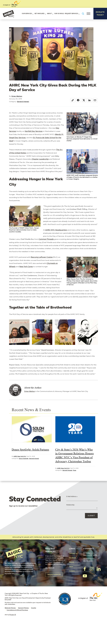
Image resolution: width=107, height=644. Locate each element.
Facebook (77, 100)
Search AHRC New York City (83, 14)
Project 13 (13, 636)
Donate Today (100, 14)
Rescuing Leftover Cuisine (43, 268)
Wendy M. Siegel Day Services (43, 139)
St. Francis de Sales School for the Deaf (29, 142)
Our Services (27, 14)
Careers (72, 592)
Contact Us (73, 574)
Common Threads (73, 246)
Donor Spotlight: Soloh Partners (30, 471)
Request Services (71, 14)
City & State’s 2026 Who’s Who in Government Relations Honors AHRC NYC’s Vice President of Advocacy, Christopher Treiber (75, 476)
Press (75, 491)
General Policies (23, 629)
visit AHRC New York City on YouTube (85, 597)
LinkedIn (89, 100)
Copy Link (71, 100)
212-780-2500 (88, 582)
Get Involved (39, 14)
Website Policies (10, 629)
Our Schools (59, 14)
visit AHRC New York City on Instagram (92, 590)
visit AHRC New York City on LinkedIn (98, 590)
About (49, 14)
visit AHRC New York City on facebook (85, 590)
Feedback (73, 579)
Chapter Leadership (42, 160)
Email (95, 100)
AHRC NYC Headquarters (56, 240)
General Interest (23, 102)
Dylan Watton (17, 96)
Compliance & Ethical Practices (17, 631)
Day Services (32, 132)
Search (72, 583)
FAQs (71, 587)
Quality (34, 629)
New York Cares (26, 278)
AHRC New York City (8, 14)
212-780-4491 (50, 589)
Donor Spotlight (24, 480)
